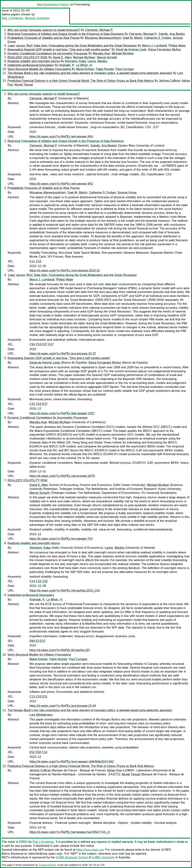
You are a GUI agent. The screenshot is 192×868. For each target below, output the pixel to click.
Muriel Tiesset (24, 85)
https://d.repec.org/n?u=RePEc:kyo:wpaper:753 (61, 539)
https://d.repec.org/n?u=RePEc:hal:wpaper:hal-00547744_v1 (70, 832)
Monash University (37, 18)
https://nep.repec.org (90, 850)
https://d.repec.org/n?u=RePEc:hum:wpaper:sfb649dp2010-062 (72, 762)
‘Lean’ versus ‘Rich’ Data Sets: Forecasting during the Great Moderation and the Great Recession (72, 46)
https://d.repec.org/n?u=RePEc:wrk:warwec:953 (61, 184)
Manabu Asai (101, 53)
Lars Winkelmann (41, 715)
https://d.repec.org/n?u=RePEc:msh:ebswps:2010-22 (65, 271)
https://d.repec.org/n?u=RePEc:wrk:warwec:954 (61, 137)
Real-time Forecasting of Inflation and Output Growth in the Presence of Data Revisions (66, 34)
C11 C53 (35, 261)
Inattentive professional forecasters (31, 65)
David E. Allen (62, 57)
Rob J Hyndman (12, 18)
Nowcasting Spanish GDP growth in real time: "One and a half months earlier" (59, 50)
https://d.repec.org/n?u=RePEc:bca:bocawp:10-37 (63, 354)
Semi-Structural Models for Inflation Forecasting (39, 69)
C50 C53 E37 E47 (42, 344)
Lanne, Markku (97, 61)
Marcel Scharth (107, 57)
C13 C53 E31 (38, 697)
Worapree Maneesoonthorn (103, 38)
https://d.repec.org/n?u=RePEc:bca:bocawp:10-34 (63, 706)
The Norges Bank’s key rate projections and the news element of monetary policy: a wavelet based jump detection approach (90, 73)
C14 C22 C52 (39, 581)
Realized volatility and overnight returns (34, 61)
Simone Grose (127, 193)
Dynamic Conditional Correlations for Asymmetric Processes (48, 53)
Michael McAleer (123, 53)
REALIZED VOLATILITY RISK (28, 57)
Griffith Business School (72, 857)
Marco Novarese (12, 854)
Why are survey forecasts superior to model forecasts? (44, 30)
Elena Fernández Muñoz (165, 50)
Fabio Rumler (105, 69)
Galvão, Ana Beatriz (172, 34)
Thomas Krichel (47, 865)
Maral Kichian (85, 69)
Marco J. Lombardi (154, 46)
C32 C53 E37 (38, 404)
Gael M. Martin (133, 38)
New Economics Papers (53, 4)
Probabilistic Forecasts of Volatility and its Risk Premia (43, 38)
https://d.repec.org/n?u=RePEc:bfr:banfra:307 (60, 650)
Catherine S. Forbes (158, 38)
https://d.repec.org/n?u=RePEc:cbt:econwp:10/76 (62, 476)
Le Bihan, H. (84, 65)
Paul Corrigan (125, 69)
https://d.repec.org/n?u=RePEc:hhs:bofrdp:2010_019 (65, 591)
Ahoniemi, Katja (75, 61)
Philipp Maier (177, 46)
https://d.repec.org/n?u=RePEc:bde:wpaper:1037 (62, 413)
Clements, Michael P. (99, 30)
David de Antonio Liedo (131, 50)
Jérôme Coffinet (170, 81)
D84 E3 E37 (37, 641)
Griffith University (103, 857)
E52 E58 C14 (38, 752)
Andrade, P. (67, 65)
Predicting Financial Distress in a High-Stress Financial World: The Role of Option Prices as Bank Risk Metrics (81, 81)
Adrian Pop (114, 770)
